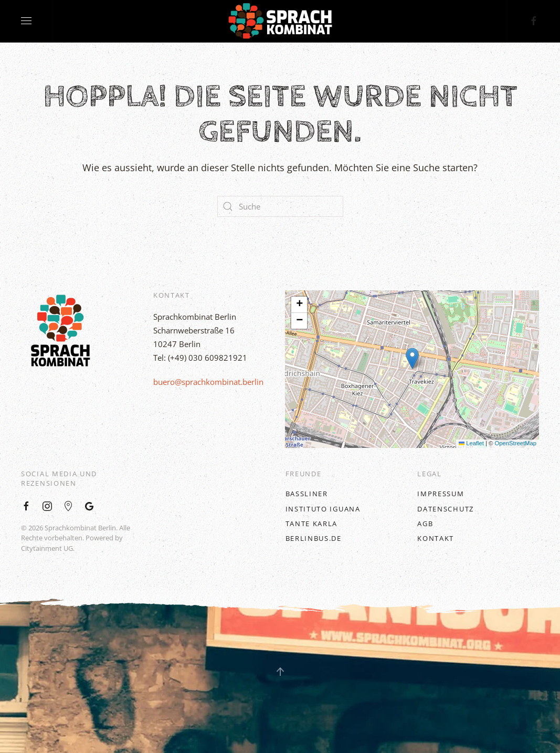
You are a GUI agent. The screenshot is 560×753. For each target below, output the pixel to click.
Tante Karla (312, 523)
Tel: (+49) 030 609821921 (200, 358)
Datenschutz (446, 508)
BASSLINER (307, 494)
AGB (425, 523)
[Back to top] (280, 672)
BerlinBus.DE (314, 538)
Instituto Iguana (323, 508)
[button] (412, 358)
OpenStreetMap (516, 443)
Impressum (441, 494)
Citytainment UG (47, 548)
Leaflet (471, 443)
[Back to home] (280, 21)
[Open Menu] (26, 21)
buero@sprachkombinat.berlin (208, 382)
